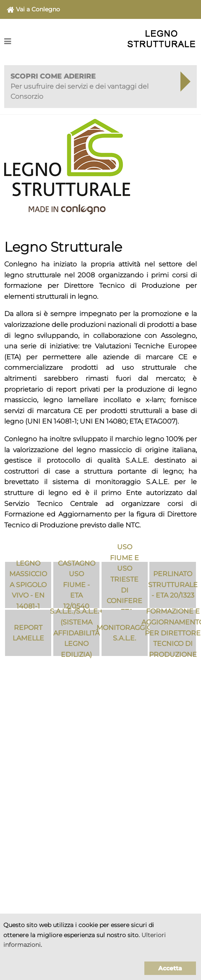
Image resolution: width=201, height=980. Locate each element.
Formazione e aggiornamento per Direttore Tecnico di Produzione (172, 633)
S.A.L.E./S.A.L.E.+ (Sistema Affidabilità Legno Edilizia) (76, 633)
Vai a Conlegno (33, 10)
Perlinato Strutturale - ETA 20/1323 (172, 585)
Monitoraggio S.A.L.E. (125, 633)
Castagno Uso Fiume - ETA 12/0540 (77, 585)
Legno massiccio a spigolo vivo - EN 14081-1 (28, 585)
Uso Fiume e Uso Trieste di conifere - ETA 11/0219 (124, 585)
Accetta (170, 968)
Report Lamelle (28, 633)
